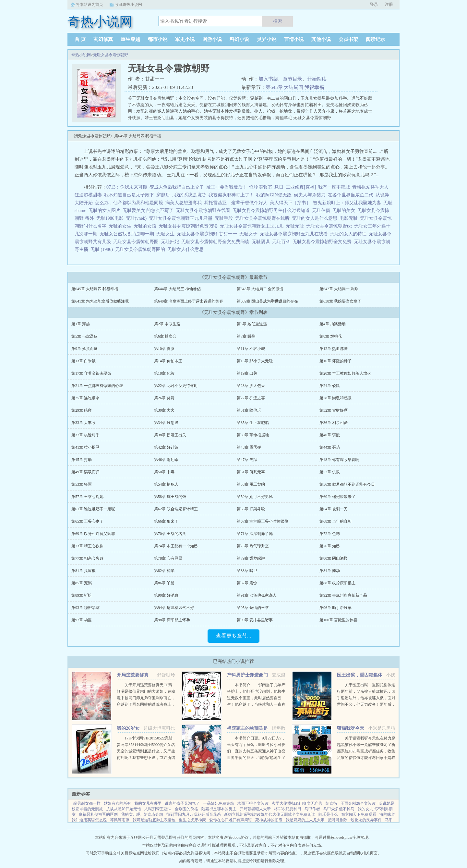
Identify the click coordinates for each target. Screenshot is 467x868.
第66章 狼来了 (166, 521)
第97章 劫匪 (82, 620)
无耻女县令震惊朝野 (111, 55)
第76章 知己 (330, 546)
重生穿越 (130, 39)
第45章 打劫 (82, 460)
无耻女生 (167, 234)
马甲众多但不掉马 (339, 809)
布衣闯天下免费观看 (359, 814)
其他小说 (321, 39)
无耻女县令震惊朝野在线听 (263, 218)
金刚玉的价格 (186, 809)
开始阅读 (317, 79)
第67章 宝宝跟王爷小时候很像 (263, 521)
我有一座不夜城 (334, 187)
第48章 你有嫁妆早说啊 (339, 460)
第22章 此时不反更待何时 (176, 386)
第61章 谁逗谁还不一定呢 (93, 509)
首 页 (80, 39)
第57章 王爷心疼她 (87, 497)
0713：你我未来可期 (127, 187)
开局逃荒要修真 (133, 675)
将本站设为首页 (90, 5)
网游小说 (212, 39)
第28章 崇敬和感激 (335, 398)
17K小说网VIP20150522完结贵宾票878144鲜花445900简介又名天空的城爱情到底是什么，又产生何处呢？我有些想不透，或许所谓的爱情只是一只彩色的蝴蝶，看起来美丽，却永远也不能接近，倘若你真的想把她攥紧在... (146, 758)
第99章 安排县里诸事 (255, 620)
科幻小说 (239, 39)
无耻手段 (225, 218)
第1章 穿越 (81, 324)
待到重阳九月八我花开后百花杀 (194, 814)
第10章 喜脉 (164, 349)
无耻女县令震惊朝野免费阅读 (189, 226)
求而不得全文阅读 (253, 803)
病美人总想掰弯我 (184, 203)
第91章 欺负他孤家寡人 (257, 595)
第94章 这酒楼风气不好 (174, 608)
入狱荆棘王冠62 (158, 809)
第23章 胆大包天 (251, 386)
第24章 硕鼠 (330, 386)
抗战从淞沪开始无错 (124, 809)
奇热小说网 (81, 55)
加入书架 (268, 79)
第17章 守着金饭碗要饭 (91, 373)
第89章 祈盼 (82, 595)
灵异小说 (267, 39)
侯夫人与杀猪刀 (310, 195)
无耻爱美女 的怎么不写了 (149, 211)
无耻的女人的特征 (349, 234)
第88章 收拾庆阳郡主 (337, 583)
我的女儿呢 (131, 814)
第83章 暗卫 (247, 571)
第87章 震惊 (247, 583)
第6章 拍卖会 (165, 336)
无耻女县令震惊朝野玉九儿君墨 (182, 218)
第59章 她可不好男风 (255, 497)
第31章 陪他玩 (249, 410)
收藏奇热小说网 (128, 5)
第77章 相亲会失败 (87, 558)
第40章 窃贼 (330, 435)
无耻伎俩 (322, 211)
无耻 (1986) (103, 249)
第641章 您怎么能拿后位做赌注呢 (100, 301)
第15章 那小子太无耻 (255, 361)
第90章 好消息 (166, 595)
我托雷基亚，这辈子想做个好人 (236, 203)
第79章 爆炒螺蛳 (251, 558)
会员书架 (348, 39)
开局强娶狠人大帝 (255, 809)
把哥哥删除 (338, 820)
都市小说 (158, 39)
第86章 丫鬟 (164, 583)
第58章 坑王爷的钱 (170, 497)
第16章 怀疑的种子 (335, 361)
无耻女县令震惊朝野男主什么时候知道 (272, 211)
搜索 (278, 21)
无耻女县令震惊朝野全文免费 (323, 242)
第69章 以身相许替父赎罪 (93, 534)
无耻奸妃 (171, 242)
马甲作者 (312, 809)
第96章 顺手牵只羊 (335, 608)
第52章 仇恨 (330, 472)
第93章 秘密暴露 (85, 608)
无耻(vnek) (138, 218)
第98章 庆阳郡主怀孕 (172, 620)
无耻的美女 (345, 211)
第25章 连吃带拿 (85, 398)
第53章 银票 (82, 484)
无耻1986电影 (111, 218)
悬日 (279, 187)
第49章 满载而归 (85, 472)
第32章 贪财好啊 (334, 410)
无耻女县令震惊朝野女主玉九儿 (253, 226)
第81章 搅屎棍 (84, 571)
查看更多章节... (233, 636)
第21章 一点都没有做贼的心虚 (97, 386)
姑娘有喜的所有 (117, 803)
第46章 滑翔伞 (166, 460)
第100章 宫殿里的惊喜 (338, 620)
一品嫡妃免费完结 (219, 803)
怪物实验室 (261, 187)
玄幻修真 (103, 39)
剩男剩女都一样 (87, 803)
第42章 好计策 (166, 447)
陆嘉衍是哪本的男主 (219, 809)
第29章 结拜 (82, 410)
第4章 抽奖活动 (333, 324)
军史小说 (185, 39)
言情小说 (294, 39)
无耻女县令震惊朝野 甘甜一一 (208, 234)
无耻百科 (282, 242)
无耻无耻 (296, 226)
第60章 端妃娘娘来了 (337, 497)
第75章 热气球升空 (253, 546)
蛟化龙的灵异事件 (366, 820)
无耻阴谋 (262, 242)
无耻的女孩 (146, 226)
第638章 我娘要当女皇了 (340, 301)
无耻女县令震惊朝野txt (330, 226)
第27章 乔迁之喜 (251, 398)
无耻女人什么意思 (187, 249)
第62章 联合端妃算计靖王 (176, 509)
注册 (389, 4)
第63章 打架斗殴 (251, 509)
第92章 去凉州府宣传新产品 (343, 595)
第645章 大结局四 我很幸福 (295, 87)
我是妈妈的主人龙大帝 (305, 820)
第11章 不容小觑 (251, 349)
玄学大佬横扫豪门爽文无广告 (297, 803)
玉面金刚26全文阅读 (358, 803)
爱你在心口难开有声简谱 (231, 820)
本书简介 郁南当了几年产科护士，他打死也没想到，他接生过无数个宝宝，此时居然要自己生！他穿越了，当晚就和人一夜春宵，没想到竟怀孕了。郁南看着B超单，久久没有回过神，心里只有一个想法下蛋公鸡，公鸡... (256, 704)
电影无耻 (350, 218)
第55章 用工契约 (251, 484)
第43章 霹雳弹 (249, 447)
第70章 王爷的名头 (170, 534)
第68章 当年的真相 (335, 521)
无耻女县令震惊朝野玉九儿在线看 (295, 234)
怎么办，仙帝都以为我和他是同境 (129, 203)
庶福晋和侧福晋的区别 (98, 814)
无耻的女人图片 (106, 211)
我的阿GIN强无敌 (274, 195)
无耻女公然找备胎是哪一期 (128, 234)
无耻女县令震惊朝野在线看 (204, 211)
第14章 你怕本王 (168, 361)
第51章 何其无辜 (251, 472)
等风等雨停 (120, 820)
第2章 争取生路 (167, 324)
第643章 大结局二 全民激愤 (260, 289)
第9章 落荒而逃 (84, 349)
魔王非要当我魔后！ (227, 187)
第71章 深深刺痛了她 (255, 534)
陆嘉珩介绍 (153, 814)
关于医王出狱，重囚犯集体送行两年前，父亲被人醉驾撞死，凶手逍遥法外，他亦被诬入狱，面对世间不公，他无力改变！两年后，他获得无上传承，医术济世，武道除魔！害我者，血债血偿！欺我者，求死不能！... (366, 704)
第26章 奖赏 (164, 398)
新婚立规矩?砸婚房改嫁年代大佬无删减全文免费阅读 (270, 814)
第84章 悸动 (330, 571)
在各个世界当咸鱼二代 (351, 195)
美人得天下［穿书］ (290, 203)
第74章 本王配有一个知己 (176, 546)
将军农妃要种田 (288, 809)
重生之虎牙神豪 (192, 820)
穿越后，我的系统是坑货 (181, 195)
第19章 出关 (247, 373)
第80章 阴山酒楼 (334, 558)
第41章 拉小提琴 (85, 447)
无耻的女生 (121, 226)
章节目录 (293, 79)
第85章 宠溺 (82, 583)
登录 (374, 4)
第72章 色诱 (330, 534)
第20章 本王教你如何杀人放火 (345, 373)
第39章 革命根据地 (253, 435)
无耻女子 (250, 234)
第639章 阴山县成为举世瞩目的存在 (267, 301)
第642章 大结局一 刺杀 (339, 289)
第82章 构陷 (164, 571)
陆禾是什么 (328, 814)
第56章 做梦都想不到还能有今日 (347, 484)
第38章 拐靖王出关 (170, 435)
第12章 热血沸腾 (334, 349)
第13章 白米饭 (84, 361)
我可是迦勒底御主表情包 (154, 820)
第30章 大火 (164, 410)
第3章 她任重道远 (252, 324)
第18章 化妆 (164, 373)
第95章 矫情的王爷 (253, 608)
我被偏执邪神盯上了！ (231, 195)
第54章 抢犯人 (166, 484)
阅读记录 (376, 39)
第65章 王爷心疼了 (87, 521)
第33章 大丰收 (84, 423)
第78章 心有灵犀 (168, 558)
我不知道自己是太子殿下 (129, 195)
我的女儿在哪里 (148, 803)
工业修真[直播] (301, 187)
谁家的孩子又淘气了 (182, 803)
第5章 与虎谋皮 (84, 336)
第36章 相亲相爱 (334, 423)
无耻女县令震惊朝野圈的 (141, 249)
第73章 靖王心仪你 (87, 546)
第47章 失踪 (247, 460)
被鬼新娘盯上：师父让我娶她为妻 (347, 203)
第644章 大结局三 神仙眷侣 (177, 289)
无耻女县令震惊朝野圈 (137, 242)
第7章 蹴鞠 (246, 336)
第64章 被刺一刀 (334, 509)
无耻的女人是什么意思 (316, 218)
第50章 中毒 (164, 472)
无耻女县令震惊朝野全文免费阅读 (216, 242)
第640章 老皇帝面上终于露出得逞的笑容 (189, 301)
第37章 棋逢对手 (85, 435)
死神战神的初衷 (269, 820)
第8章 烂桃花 (331, 336)
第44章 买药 (330, 447)
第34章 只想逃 (166, 423)
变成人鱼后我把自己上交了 (177, 187)
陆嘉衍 (331, 803)
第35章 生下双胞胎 (253, 423)
